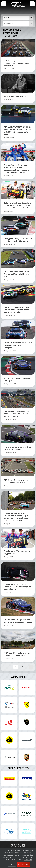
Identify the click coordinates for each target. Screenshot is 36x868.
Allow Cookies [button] (24, 864)
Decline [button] (12, 864)
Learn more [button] (28, 859)
